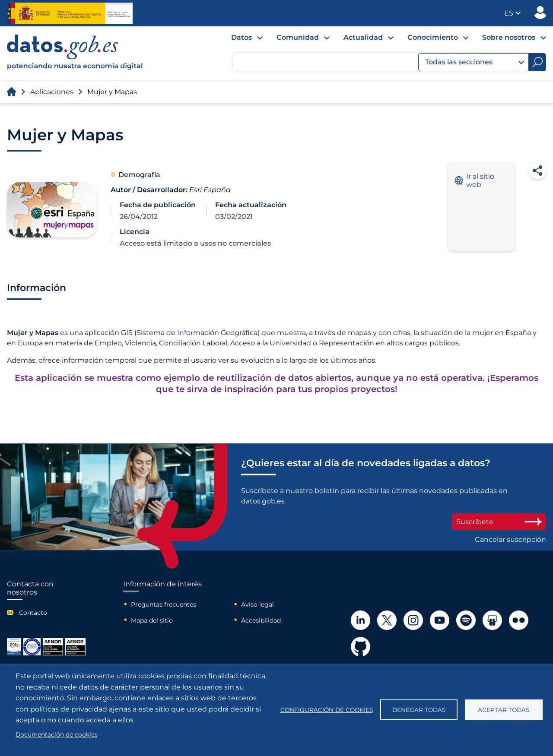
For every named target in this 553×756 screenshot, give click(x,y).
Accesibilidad (261, 620)
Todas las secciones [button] (475, 62)
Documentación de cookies (57, 734)
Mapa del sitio (152, 620)
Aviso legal (257, 604)
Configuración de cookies (327, 710)
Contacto (33, 613)
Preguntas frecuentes (164, 604)
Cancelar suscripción (510, 539)
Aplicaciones (52, 92)
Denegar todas (419, 710)
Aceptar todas (504, 710)
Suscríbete (499, 522)
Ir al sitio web (475, 180)
